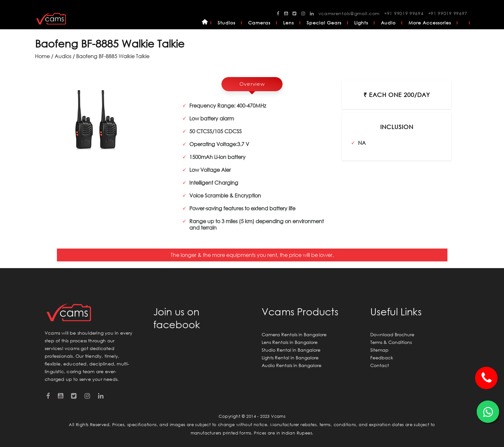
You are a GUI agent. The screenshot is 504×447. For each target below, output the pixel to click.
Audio (388, 23)
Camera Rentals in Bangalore (294, 334)
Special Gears (324, 23)
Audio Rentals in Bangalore (292, 365)
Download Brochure (392, 334)
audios (63, 56)
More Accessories (430, 23)
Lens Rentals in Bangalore (290, 342)
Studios (226, 23)
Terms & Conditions (391, 342)
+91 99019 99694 (404, 13)
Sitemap (379, 350)
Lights (361, 23)
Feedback (382, 358)
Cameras (259, 23)
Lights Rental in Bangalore (290, 358)
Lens (288, 23)
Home (205, 23)
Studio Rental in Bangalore (291, 350)
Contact (380, 365)
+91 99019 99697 (448, 13)
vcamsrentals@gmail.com (349, 13)
